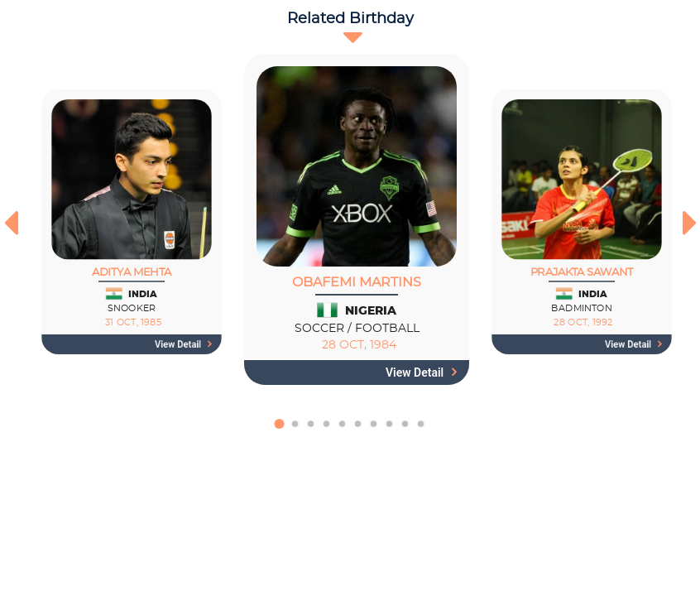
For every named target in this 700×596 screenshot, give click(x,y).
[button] (279, 432)
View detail (183, 344)
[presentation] (10, 223)
